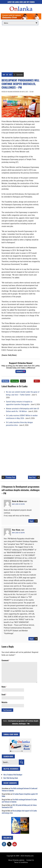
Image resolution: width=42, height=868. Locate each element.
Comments (20, 75)
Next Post (32, 477)
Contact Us (30, 860)
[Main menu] (20, 23)
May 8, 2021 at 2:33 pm (18, 504)
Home (5, 721)
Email (4, 694)
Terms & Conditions (21, 862)
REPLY (37, 381)
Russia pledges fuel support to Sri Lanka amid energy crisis (19, 812)
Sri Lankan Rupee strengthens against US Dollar (20, 795)
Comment (6, 660)
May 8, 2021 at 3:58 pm (18, 533)
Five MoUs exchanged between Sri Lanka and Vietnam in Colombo (20, 789)
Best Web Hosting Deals (11, 778)
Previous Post (11, 477)
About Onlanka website (16, 860)
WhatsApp (15, 381)
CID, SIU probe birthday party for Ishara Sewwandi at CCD (19, 806)
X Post (23, 381)
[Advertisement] (21, 49)
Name (4, 687)
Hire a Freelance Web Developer (13, 775)
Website (4, 702)
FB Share (5, 381)
